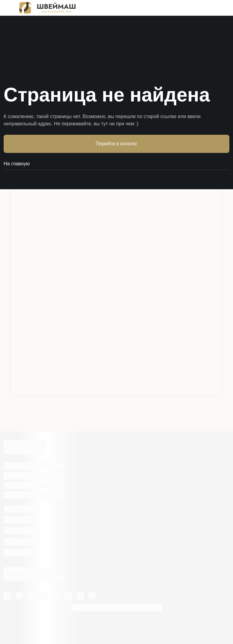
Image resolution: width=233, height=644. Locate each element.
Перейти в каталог (117, 144)
